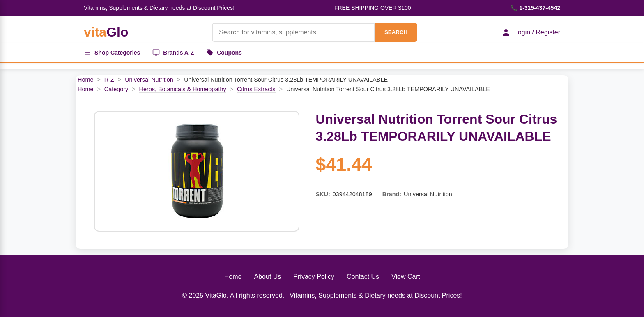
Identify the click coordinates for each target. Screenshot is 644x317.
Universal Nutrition (149, 80)
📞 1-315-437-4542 (535, 8)
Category (116, 89)
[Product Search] (293, 32)
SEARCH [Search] (396, 32)
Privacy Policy (314, 277)
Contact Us (363, 277)
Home (85, 80)
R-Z (109, 80)
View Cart (406, 277)
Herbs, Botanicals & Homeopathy (183, 89)
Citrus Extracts (256, 89)
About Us (268, 277)
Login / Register (531, 32)
